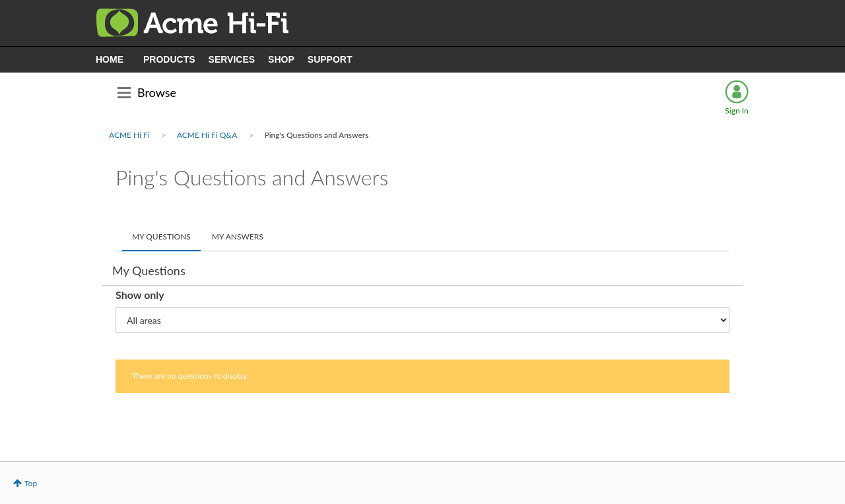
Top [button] (31, 483)
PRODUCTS (169, 59)
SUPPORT (330, 59)
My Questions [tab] (161, 236)
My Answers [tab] (238, 236)
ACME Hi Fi (129, 135)
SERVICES (232, 59)
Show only (140, 295)
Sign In (736, 110)
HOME (110, 59)
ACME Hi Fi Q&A (207, 135)
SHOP (281, 59)
